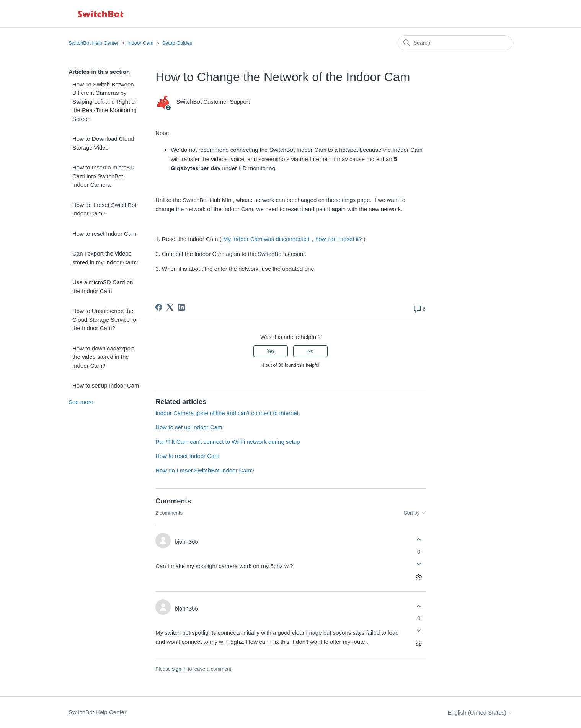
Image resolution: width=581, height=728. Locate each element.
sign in (180, 669)
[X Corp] (170, 307)
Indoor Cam (140, 43)
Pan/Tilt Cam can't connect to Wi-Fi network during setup (228, 442)
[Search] (455, 43)
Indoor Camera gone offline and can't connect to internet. (228, 413)
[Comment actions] (419, 577)
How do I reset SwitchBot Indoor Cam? (104, 209)
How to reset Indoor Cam (104, 234)
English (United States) (480, 713)
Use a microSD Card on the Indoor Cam (103, 287)
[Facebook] (159, 307)
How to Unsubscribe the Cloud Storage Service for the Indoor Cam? (105, 319)
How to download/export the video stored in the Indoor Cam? (103, 357)
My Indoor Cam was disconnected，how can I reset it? (293, 239)
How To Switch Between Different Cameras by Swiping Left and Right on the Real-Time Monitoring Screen (105, 102)
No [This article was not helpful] (310, 351)
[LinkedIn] (181, 307)
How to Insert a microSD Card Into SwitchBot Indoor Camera (104, 176)
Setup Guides (177, 43)
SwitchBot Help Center (94, 43)
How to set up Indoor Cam (106, 385)
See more (81, 402)
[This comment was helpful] (419, 540)
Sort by (415, 513)
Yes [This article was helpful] (271, 351)
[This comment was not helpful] (419, 564)
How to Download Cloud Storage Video (103, 143)
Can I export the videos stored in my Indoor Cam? (105, 258)
